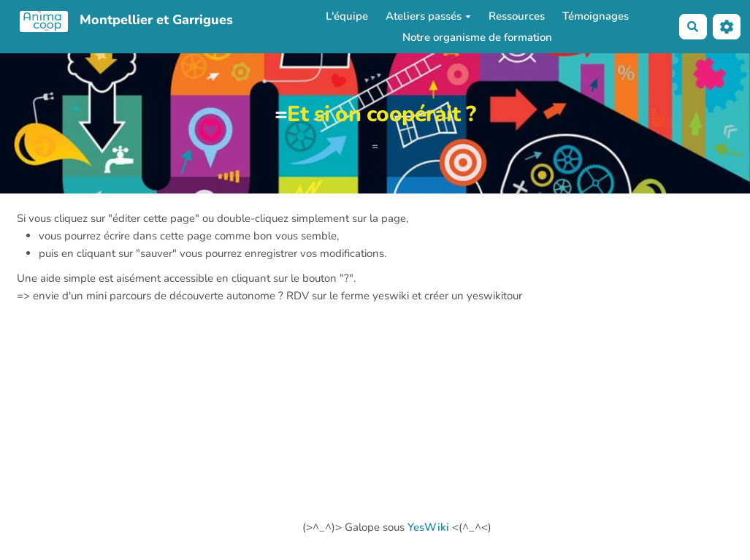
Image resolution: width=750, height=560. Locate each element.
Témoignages (596, 16)
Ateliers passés (428, 16)
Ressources (517, 16)
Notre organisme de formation (477, 37)
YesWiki (428, 527)
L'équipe (347, 16)
